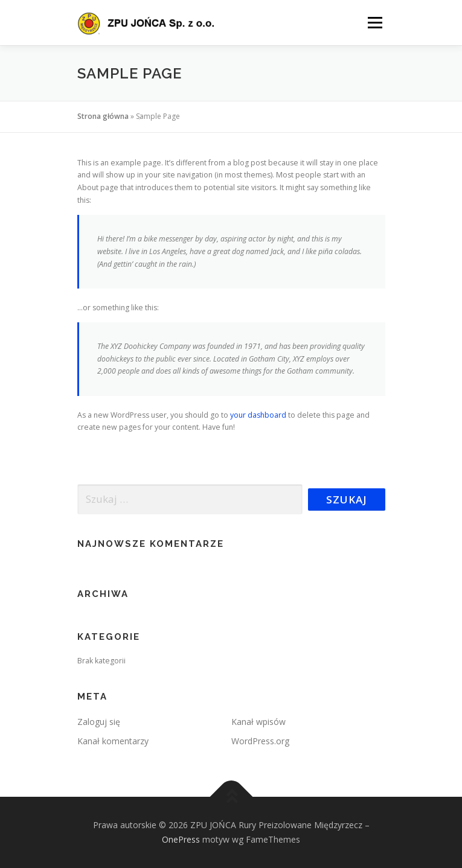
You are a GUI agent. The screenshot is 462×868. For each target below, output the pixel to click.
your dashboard (258, 415)
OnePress (181, 839)
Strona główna (103, 116)
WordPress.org (260, 741)
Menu (374, 23)
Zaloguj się (99, 722)
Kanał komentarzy (113, 741)
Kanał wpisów (258, 722)
